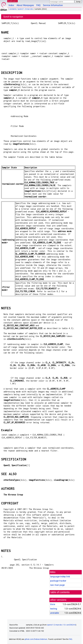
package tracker (58, 581)
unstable (13, 9)
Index (11, 5)
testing (54, 609)
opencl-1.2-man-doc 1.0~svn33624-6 (61, 625)
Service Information (53, 5)
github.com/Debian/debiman (36, 639)
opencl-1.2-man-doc (25, 9)
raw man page (57, 585)
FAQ (38, 5)
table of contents (60, 592)
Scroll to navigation (13, 17)
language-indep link (60, 577)
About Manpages (25, 5)
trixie (53, 604)
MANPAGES (12, 1)
